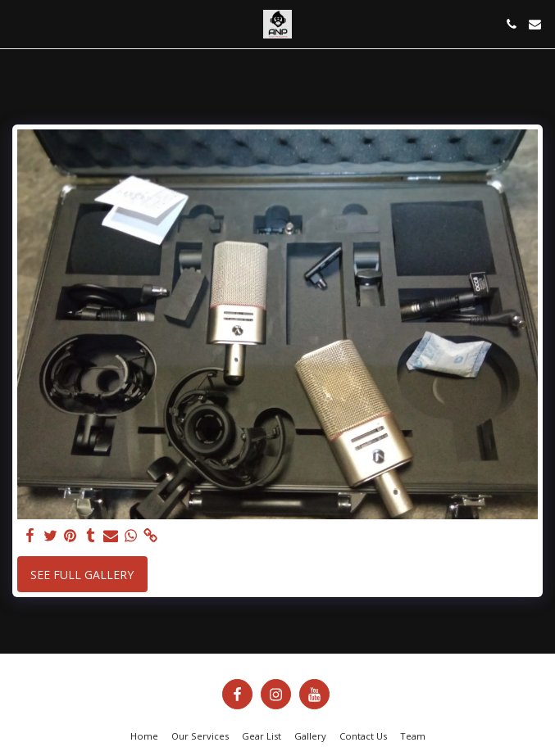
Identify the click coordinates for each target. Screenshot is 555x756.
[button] (18, 23)
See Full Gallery (82, 575)
